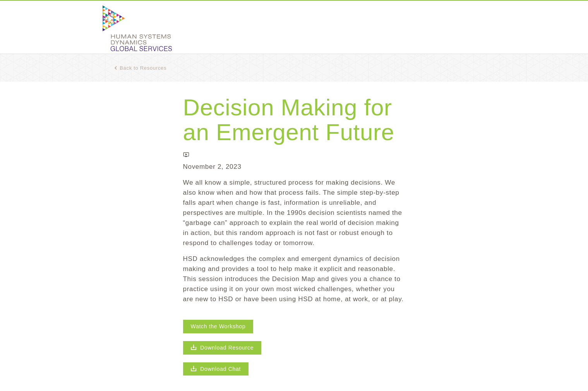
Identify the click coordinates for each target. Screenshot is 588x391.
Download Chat (216, 369)
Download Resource (222, 348)
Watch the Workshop (218, 326)
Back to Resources (141, 68)
